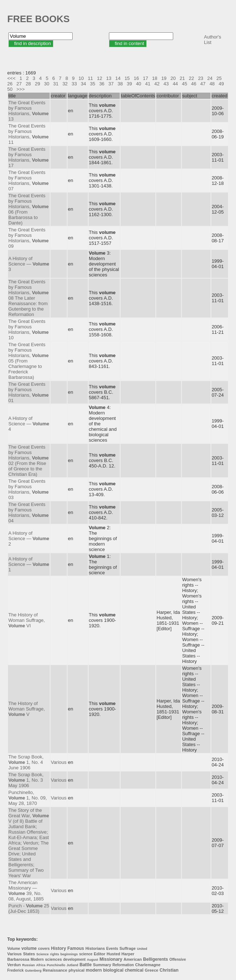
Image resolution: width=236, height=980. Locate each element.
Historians (95, 948)
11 (90, 78)
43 (166, 84)
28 (28, 84)
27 (19, 84)
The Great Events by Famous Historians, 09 (29, 238)
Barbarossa (18, 959)
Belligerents (156, 959)
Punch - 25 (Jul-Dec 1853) (29, 908)
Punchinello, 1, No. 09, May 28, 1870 (28, 798)
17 (146, 78)
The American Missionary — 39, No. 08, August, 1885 (26, 891)
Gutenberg (33, 971)
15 (127, 78)
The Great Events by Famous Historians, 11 (29, 134)
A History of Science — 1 (29, 564)
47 (203, 84)
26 (10, 84)
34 (84, 84)
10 (81, 78)
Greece (152, 970)
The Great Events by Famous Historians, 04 (29, 513)
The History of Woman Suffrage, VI (27, 620)
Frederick (15, 970)
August (92, 960)
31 (56, 84)
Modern (37, 959)
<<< (11, 78)
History (59, 948)
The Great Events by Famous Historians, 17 (29, 157)
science (86, 954)
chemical (134, 970)
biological (113, 970)
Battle (86, 965)
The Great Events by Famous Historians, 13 (29, 111)
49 (221, 84)
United (142, 949)
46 (194, 84)
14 (118, 78)
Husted (113, 954)
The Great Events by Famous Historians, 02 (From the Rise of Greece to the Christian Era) (29, 461)
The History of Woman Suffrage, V (27, 709)
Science (42, 954)
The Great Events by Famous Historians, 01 (29, 392)
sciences (53, 959)
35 (93, 84)
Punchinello (56, 965)
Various (59, 762)
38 (120, 84)
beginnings (69, 954)
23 (200, 78)
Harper (128, 954)
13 (109, 78)
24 (210, 78)
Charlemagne (148, 965)
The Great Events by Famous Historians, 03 (29, 489)
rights (55, 954)
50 (10, 89)
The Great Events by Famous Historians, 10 (29, 329)
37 (111, 84)
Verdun (14, 965)
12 (99, 78)
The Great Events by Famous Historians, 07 (29, 181)
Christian (169, 970)
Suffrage (128, 948)
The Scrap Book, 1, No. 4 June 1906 (26, 762)
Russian (29, 965)
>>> (21, 89)
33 (74, 84)
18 (155, 78)
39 (129, 84)
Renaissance (55, 970)
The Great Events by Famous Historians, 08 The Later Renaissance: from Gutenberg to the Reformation (29, 298)
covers (44, 949)
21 (182, 78)
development (74, 959)
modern (94, 970)
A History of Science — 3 (29, 264)
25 (219, 78)
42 (157, 84)
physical (77, 970)
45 (184, 84)
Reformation (123, 965)
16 (136, 78)
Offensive (178, 959)
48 (212, 84)
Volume (14, 949)
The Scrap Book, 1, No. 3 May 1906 (26, 780)
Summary (102, 965)
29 (37, 84)
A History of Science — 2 (29, 538)
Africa (41, 965)
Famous (76, 948)
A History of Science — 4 (29, 424)
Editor (99, 954)
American (133, 959)
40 (138, 84)
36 (102, 84)
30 (46, 84)
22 (191, 78)
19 (164, 78)
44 (175, 84)
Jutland (72, 965)
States (29, 954)
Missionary (111, 959)
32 (65, 84)
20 (173, 78)
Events (112, 949)
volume (29, 948)
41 (148, 84)
